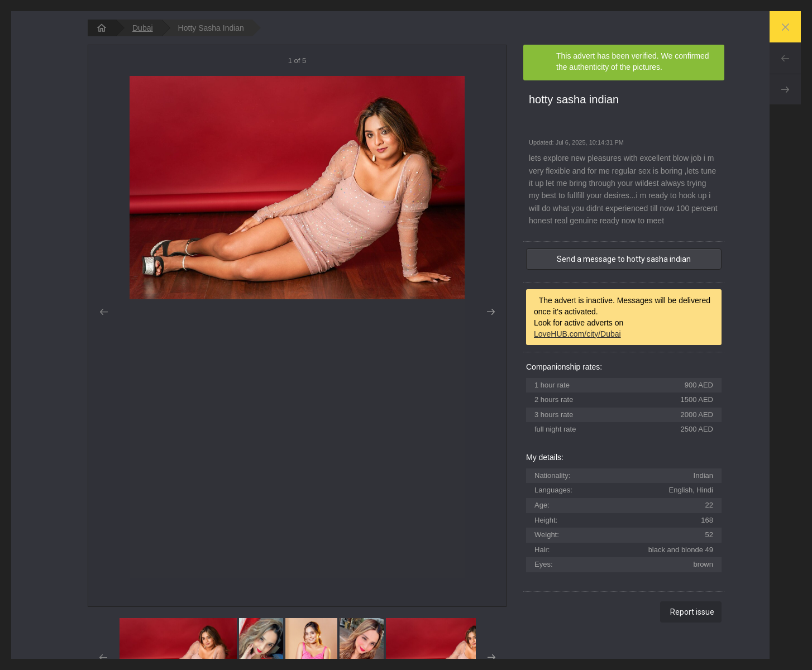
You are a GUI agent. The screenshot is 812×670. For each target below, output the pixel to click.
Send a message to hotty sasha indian (624, 259)
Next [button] (491, 312)
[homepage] (102, 28)
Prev (785, 58)
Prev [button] (104, 312)
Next (785, 89)
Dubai (143, 28)
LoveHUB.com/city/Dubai (577, 334)
